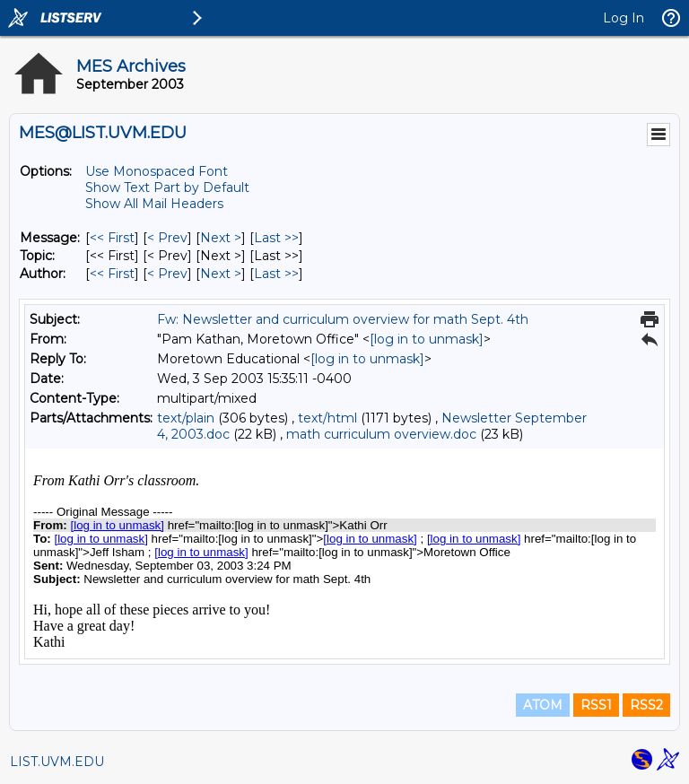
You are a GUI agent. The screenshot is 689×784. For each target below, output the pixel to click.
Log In (624, 18)
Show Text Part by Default (167, 187)
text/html (327, 418)
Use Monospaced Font (157, 171)
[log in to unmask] (427, 339)
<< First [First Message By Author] (112, 274)
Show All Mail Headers (154, 204)
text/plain (186, 418)
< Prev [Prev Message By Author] (167, 274)
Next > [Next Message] (221, 238)
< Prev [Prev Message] (167, 238)
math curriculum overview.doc (381, 434)
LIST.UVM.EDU (57, 762)
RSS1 (596, 705)
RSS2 (646, 705)
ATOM (543, 705)
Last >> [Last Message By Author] (276, 274)
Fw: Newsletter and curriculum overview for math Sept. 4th (343, 319)
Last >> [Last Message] (276, 238)
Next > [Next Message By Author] (221, 274)
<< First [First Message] (112, 238)
